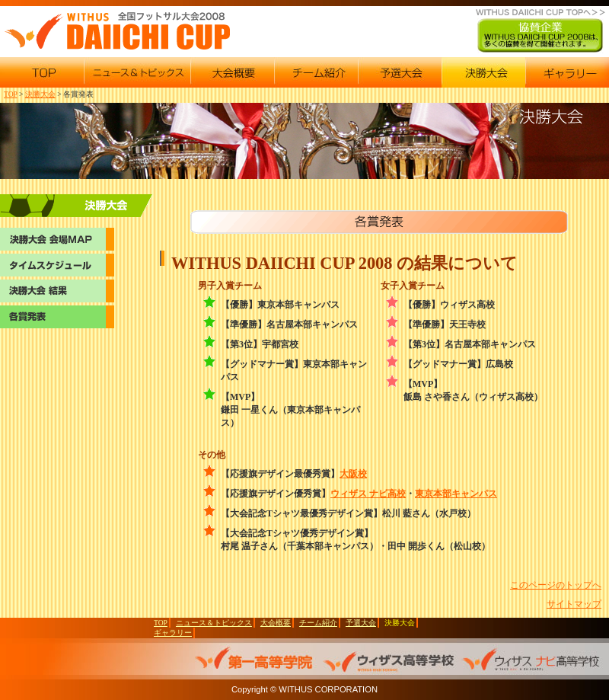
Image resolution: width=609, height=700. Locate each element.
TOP (11, 94)
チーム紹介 (318, 623)
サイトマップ (574, 604)
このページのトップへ (556, 585)
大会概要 (276, 623)
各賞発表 (57, 317)
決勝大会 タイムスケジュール (57, 265)
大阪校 (353, 474)
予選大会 (361, 623)
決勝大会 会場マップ (76, 207)
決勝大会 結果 (57, 291)
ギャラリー (173, 633)
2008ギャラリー (567, 72)
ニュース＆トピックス (214, 623)
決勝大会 (40, 94)
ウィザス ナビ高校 (368, 494)
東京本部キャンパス (456, 494)
